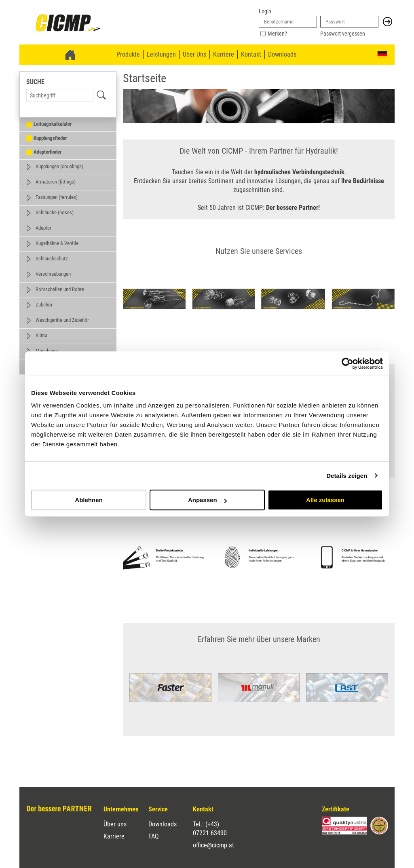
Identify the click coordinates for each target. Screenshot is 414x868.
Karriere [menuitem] (224, 54)
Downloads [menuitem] (282, 54)
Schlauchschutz (52, 259)
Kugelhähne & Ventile (57, 243)
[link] (68, 23)
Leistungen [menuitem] (161, 54)
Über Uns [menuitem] (194, 54)
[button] (388, 22)
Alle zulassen (325, 500)
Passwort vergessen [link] (343, 34)
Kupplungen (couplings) (59, 166)
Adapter (43, 228)
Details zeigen (347, 476)
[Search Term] (60, 95)
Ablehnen (89, 500)
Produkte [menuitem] (128, 54)
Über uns (115, 824)
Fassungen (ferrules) (57, 197)
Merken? (277, 34)
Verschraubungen (53, 274)
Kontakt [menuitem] (251, 54)
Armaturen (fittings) (56, 182)
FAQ (154, 836)
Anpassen (207, 500)
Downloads (163, 824)
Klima (41, 335)
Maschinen (47, 351)
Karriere (114, 836)
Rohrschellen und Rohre (60, 289)
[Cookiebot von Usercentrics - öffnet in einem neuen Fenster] (347, 363)
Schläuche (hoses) (55, 212)
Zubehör (44, 305)
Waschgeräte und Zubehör (62, 320)
